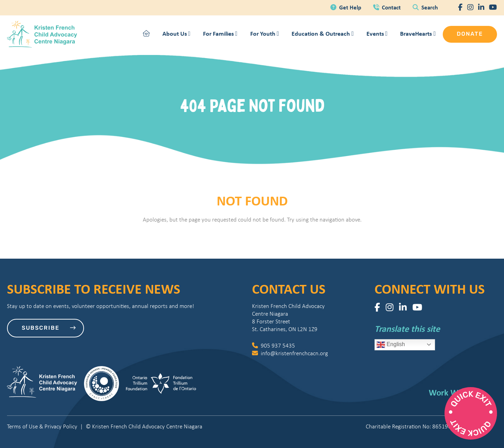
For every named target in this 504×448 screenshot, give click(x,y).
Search (425, 7)
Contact (388, 7)
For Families (220, 33)
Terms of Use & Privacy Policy (42, 426)
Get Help (346, 7)
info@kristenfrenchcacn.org (290, 353)
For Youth (265, 33)
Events (377, 33)
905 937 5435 (274, 346)
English (391, 345)
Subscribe (49, 328)
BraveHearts (418, 33)
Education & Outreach (323, 33)
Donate (470, 34)
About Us (177, 33)
